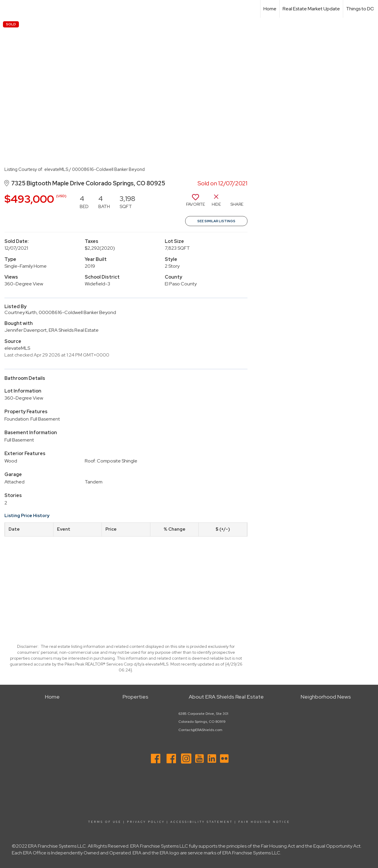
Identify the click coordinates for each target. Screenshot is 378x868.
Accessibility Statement (202, 822)
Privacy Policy (146, 822)
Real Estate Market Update (311, 9)
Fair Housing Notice (264, 822)
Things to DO (360, 9)
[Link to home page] (8, 9)
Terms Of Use (105, 822)
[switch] (195, 202)
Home (270, 9)
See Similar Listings (216, 221)
